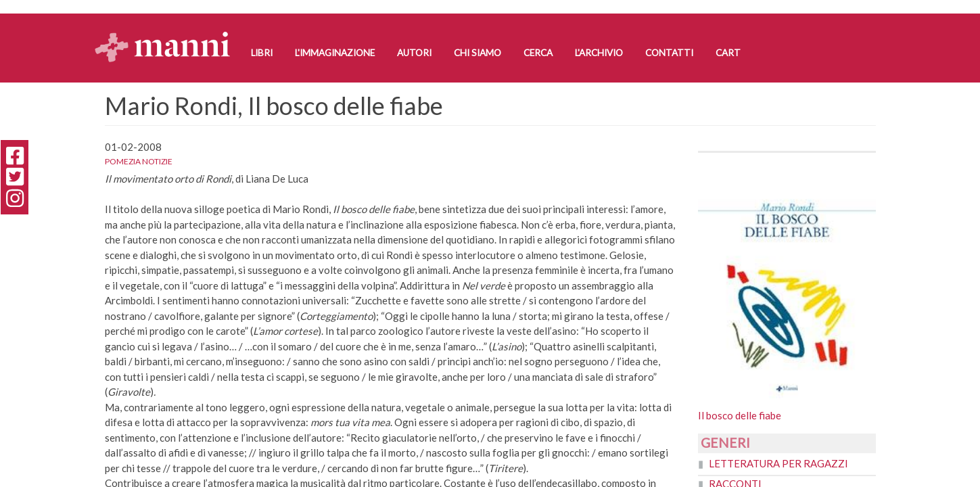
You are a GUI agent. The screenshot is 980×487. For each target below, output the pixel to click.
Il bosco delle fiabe (740, 415)
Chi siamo (477, 53)
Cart (728, 53)
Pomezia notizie (139, 161)
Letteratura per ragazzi (778, 463)
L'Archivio (599, 53)
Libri (262, 53)
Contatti (669, 53)
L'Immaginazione (335, 53)
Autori (414, 53)
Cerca (538, 53)
